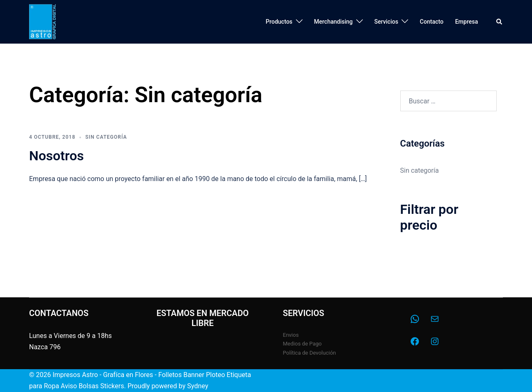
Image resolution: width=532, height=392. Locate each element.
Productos (279, 22)
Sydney (198, 386)
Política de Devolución (310, 353)
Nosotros (57, 156)
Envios (291, 335)
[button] (500, 22)
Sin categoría (106, 137)
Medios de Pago (302, 344)
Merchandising (334, 22)
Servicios (387, 22)
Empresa (467, 22)
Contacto (432, 22)
